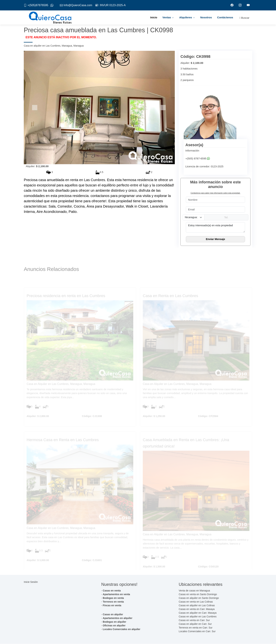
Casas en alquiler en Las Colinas (197, 606)
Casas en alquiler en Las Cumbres (198, 617)
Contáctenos (225, 18)
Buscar (244, 18)
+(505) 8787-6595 (196, 159)
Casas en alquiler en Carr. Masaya (198, 613)
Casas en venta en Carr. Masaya (197, 609)
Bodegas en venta (113, 598)
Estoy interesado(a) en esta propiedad (215, 227)
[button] (35, 108)
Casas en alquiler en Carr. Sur (195, 624)
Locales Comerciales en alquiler (122, 629)
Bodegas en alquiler (115, 622)
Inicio (154, 18)
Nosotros (206, 18)
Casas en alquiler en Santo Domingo (199, 598)
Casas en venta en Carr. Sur (194, 620)
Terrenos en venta (113, 602)
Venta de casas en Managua (194, 591)
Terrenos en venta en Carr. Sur (195, 628)
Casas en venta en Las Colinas (196, 602)
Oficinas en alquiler (114, 626)
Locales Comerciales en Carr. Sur (197, 631)
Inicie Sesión (31, 582)
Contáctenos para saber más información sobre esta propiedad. (215, 193)
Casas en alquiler (113, 615)
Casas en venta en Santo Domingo (198, 594)
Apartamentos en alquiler (118, 618)
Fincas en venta (112, 606)
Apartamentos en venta (116, 594)
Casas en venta (112, 591)
